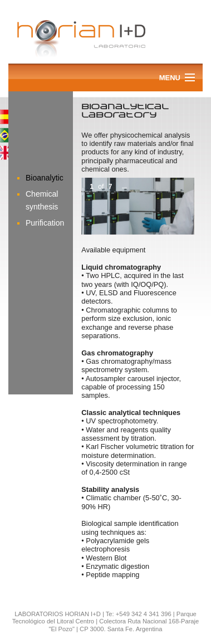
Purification (45, 223)
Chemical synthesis (42, 200)
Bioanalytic (45, 178)
